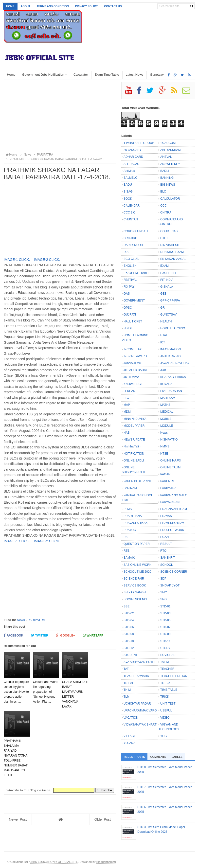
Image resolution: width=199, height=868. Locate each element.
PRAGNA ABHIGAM (174, 509)
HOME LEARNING (173, 328)
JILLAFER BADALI (136, 370)
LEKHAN (129, 391)
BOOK (128, 199)
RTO (163, 551)
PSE (127, 537)
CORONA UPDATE (136, 231)
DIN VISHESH (170, 245)
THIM (127, 690)
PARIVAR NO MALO (174, 495)
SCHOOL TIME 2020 (137, 572)
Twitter (40, 635)
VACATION (131, 718)
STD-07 (165, 627)
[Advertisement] (60, 116)
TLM (127, 697)
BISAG (128, 192)
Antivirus (129, 171)
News (21, 620)
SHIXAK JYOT (170, 585)
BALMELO (131, 178)
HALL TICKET (133, 321)
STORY (165, 648)
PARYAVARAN (170, 502)
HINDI (128, 328)
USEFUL (166, 710)
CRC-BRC (130, 238)
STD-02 (129, 613)
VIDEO (165, 718)
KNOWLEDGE (133, 384)
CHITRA (166, 213)
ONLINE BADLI (134, 461)
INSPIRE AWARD (135, 356)
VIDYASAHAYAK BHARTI (140, 725)
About (26, 6)
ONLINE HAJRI (171, 461)
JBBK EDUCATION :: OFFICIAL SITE (54, 862)
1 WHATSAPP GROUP (139, 143)
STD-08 (129, 634)
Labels (177, 757)
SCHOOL (167, 565)
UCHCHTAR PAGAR (137, 704)
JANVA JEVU (132, 363)
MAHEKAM (168, 398)
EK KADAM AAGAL (173, 259)
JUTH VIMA (131, 377)
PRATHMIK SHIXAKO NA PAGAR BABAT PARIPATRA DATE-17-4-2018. (55, 159)
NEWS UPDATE (134, 440)
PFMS (128, 509)
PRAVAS (166, 516)
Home (10, 6)
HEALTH (166, 321)
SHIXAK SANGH (135, 592)
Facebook (13, 635)
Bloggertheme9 (106, 862)
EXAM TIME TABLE (137, 273)
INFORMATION (171, 349)
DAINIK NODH (133, 245)
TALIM (164, 662)
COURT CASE (170, 231)
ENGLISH (130, 266)
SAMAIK (129, 558)
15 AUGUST (169, 143)
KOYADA (166, 384)
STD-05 (165, 620)
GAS (127, 294)
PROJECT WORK (172, 530)
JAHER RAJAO (171, 356)
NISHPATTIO (169, 440)
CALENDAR (132, 206)
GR (163, 308)
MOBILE (166, 419)
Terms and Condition (53, 6)
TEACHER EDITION (174, 676)
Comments (158, 757)
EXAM (164, 266)
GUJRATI (130, 315)
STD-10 (129, 641)
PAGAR (165, 474)
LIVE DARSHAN (171, 391)
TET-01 (128, 683)
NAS (127, 433)
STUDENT (131, 655)
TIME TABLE (169, 690)
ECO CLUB (131, 259)
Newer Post (18, 819)
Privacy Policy (87, 6)
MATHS (165, 405)
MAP (127, 405)
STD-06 (129, 627)
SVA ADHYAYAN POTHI (139, 662)
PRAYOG (130, 530)
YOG (164, 736)
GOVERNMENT (134, 301)
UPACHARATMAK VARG (140, 710)
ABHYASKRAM (170, 150)
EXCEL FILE (169, 273)
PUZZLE (166, 537)
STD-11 (165, 641)
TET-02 (165, 683)
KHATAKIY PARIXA (173, 377)
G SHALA (167, 287)
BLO (163, 192)
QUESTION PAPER (137, 544)
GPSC (128, 308)
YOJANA (129, 743)
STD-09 (165, 634)
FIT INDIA (167, 280)
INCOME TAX (133, 349)
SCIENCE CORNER (174, 572)
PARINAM (130, 488)
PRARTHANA (133, 516)
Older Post (103, 819)
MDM (127, 412)
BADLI (165, 171)
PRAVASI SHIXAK (136, 523)
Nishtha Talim (132, 446)
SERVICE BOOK (135, 585)
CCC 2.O (130, 213)
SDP (163, 579)
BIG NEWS (168, 185)
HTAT (164, 335)
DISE (127, 252)
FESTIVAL (130, 280)
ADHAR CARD (133, 157)
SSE (127, 606)
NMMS (165, 446)
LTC (126, 398)
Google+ (66, 635)
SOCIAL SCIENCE (136, 599)
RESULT (166, 544)
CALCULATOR (170, 199)
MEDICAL (167, 412)
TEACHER (167, 669)
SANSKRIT (168, 558)
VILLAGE (130, 736)
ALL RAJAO (131, 164)
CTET (164, 238)
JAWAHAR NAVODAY (175, 363)
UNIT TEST (168, 704)
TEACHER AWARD (136, 676)
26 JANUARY (132, 150)
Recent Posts (134, 757)
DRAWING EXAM (172, 252)
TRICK (165, 697)
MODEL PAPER (134, 426)
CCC (163, 206)
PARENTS (167, 481)
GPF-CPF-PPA (170, 301)
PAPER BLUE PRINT (138, 481)
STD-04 (129, 620)
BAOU (128, 185)
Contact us (113, 6)
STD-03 (165, 613)
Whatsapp (93, 635)
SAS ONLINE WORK (137, 565)
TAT (126, 669)
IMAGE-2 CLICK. (47, 260)
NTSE (164, 454)
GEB (163, 294)
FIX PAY (129, 287)
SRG (163, 599)
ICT (163, 342)
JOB (163, 370)
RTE (127, 551)
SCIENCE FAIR (134, 579)
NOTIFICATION (134, 454)
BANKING (167, 178)
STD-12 (129, 648)
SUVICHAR (168, 655)
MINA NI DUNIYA (135, 419)
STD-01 (165, 606)
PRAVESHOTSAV (172, 523)
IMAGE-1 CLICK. (17, 260)
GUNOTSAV (168, 315)
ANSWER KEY (170, 164)
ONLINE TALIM (170, 467)
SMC (164, 592)
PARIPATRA (36, 620)
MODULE (167, 426)
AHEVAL (166, 157)
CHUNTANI (131, 219)
